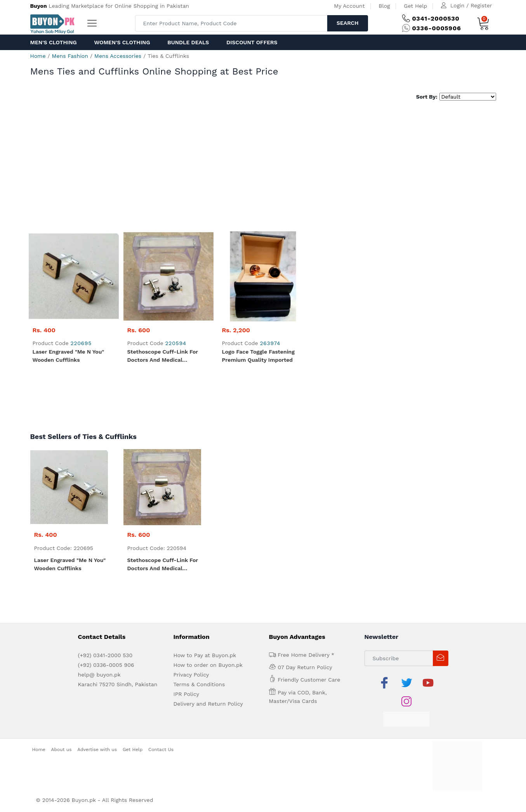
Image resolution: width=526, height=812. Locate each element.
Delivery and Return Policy (208, 704)
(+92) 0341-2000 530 (105, 655)
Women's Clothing (122, 42)
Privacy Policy (191, 675)
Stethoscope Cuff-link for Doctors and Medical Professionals (163, 356)
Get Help (415, 6)
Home (38, 56)
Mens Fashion (70, 56)
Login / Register (471, 5)
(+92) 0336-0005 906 (106, 665)
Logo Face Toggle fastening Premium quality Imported (258, 356)
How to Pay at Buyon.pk (205, 655)
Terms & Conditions (199, 684)
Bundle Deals (188, 42)
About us (62, 750)
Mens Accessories (118, 56)
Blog (384, 6)
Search (348, 23)
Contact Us (161, 750)
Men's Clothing (54, 42)
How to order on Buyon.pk (208, 665)
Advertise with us (97, 750)
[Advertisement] (263, 167)
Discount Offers (252, 42)
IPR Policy (186, 694)
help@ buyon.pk (99, 675)
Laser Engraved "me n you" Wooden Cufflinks (69, 356)
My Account (349, 6)
